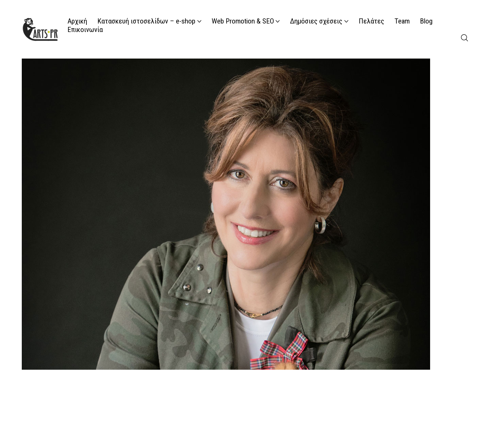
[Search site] (464, 38)
